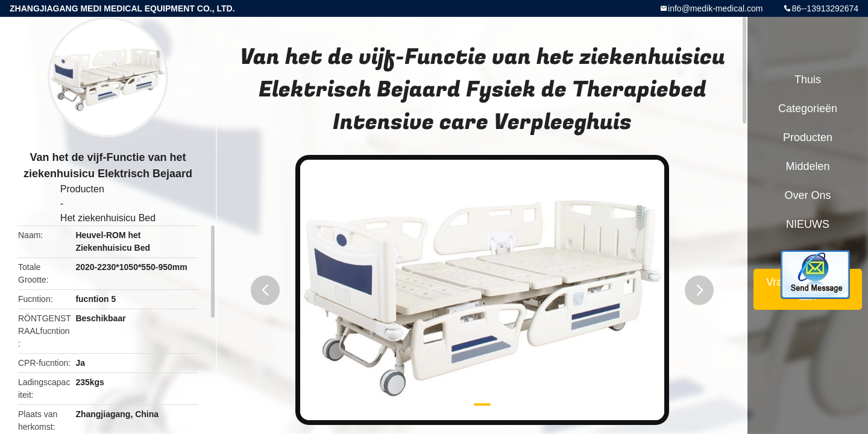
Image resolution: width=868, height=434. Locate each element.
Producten (82, 189)
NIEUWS (808, 224)
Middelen (807, 166)
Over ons (807, 195)
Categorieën (808, 108)
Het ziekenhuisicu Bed (108, 218)
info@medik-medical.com (715, 8)
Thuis (808, 80)
